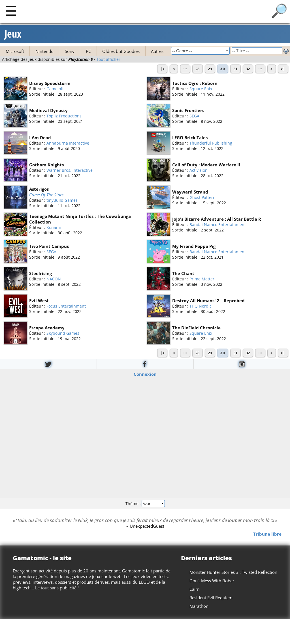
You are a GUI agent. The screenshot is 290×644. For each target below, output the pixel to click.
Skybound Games (63, 333)
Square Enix (201, 89)
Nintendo (44, 51)
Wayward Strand (190, 192)
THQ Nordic (201, 306)
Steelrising (40, 273)
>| (283, 69)
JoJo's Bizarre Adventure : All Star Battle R (217, 219)
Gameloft (55, 89)
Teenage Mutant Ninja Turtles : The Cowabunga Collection (80, 219)
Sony (70, 51)
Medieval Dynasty (48, 110)
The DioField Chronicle (196, 328)
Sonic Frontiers (188, 110)
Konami (54, 227)
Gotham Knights (46, 165)
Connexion (145, 374)
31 (235, 69)
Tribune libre (267, 534)
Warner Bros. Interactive (70, 170)
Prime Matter (202, 279)
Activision (199, 170)
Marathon (199, 606)
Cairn (195, 589)
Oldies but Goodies (121, 51)
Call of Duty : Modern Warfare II (206, 165)
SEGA (194, 116)
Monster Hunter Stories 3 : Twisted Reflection (233, 572)
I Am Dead (40, 138)
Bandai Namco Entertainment (218, 225)
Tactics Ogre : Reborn (195, 83)
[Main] (11, 11)
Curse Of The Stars (46, 195)
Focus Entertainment (66, 306)
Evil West (39, 300)
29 (210, 69)
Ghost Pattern (202, 197)
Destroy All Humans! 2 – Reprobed (208, 300)
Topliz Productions (64, 116)
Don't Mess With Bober (212, 581)
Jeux (13, 34)
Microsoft (15, 51)
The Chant (183, 273)
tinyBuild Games (62, 200)
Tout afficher (108, 59)
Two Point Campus (49, 246)
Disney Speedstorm (50, 83)
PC (88, 51)
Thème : (145, 504)
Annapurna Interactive (68, 143)
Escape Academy (47, 328)
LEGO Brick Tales (190, 138)
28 (197, 69)
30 (223, 69)
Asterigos (39, 189)
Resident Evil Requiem (211, 598)
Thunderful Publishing (211, 143)
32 (248, 69)
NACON (54, 279)
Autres (157, 51)
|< (162, 69)
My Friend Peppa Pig (194, 246)
